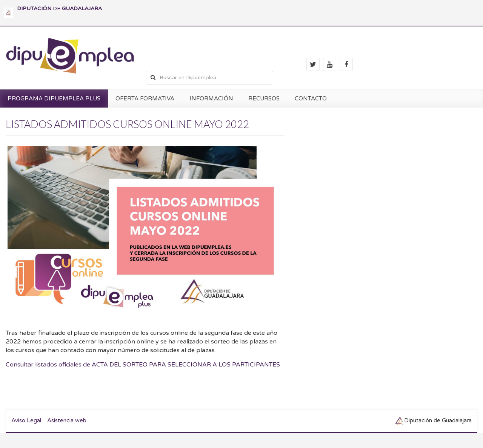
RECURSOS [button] (264, 99)
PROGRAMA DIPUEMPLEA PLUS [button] (54, 99)
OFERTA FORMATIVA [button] (145, 99)
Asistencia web (67, 420)
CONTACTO (311, 99)
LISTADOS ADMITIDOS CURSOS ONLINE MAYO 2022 (127, 124)
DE (59, 8)
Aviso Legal (26, 420)
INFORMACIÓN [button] (211, 99)
